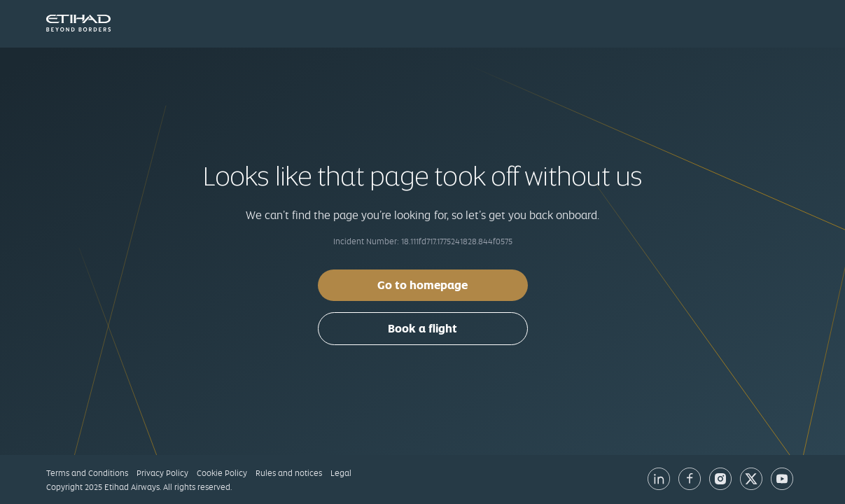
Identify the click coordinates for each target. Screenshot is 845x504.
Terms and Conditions (87, 473)
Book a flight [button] (422, 329)
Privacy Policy (162, 473)
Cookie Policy (222, 473)
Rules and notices (289, 473)
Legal (341, 473)
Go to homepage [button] (422, 285)
